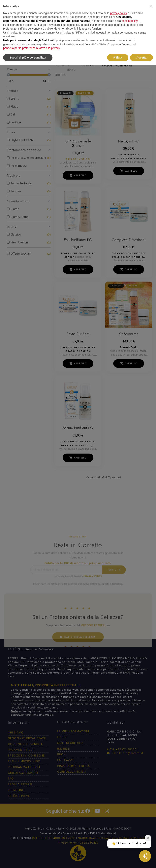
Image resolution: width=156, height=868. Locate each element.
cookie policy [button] (129, 21)
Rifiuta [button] (118, 58)
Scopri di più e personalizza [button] (28, 58)
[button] (151, 6)
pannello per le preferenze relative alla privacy (32, 48)
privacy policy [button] (119, 13)
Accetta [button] (141, 58)
